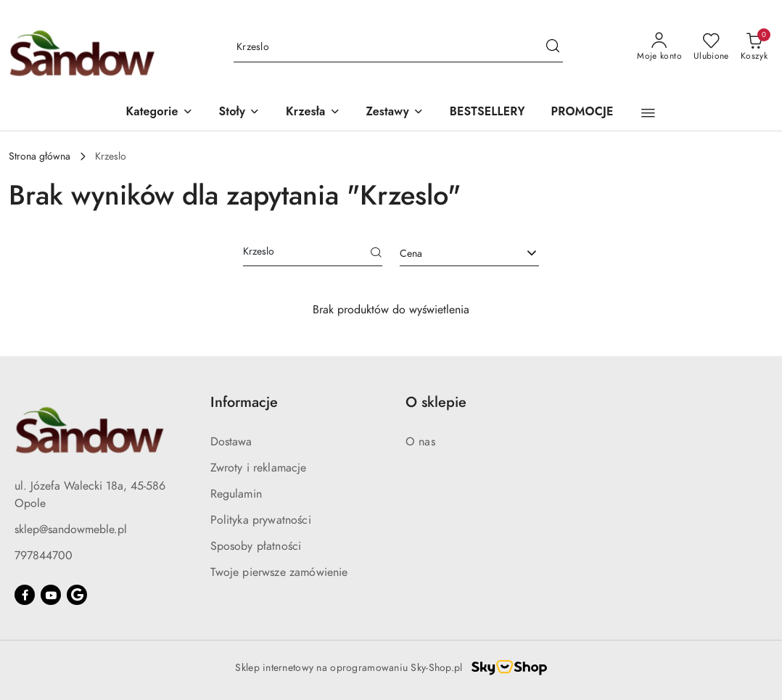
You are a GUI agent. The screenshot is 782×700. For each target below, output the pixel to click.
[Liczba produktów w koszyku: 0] (754, 47)
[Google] (77, 595)
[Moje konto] (659, 47)
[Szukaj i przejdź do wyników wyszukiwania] (553, 47)
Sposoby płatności (256, 546)
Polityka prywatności (261, 520)
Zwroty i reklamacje (259, 468)
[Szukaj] (376, 254)
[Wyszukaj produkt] (398, 48)
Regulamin (236, 494)
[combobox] (469, 254)
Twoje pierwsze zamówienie (279, 572)
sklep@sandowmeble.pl (71, 530)
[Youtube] (51, 595)
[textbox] (451, 254)
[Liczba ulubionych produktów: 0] (711, 47)
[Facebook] (25, 595)
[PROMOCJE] (583, 113)
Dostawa (231, 442)
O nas (420, 442)
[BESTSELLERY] (487, 113)
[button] (159, 113)
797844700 (44, 556)
